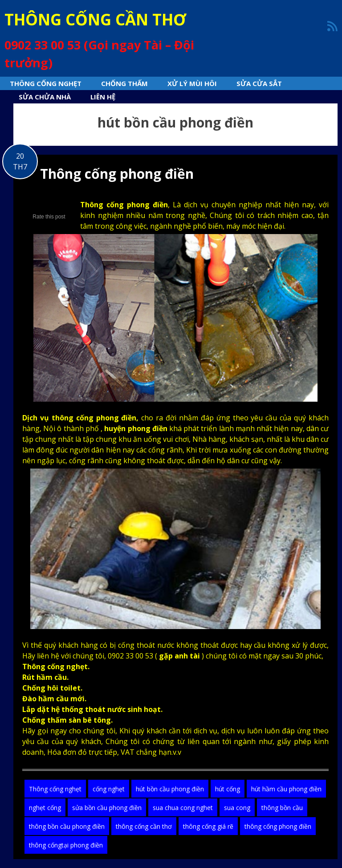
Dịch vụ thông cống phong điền (79, 418)
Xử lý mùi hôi (192, 83)
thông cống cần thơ (144, 826)
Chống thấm (124, 83)
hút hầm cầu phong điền (286, 789)
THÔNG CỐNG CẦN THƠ (95, 19)
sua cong (237, 808)
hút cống (228, 789)
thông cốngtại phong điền (66, 845)
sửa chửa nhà (45, 97)
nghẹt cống (45, 808)
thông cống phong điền (278, 826)
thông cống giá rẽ (208, 826)
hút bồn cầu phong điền (170, 789)
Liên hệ (103, 97)
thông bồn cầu (282, 808)
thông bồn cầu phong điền (67, 826)
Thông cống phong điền (117, 174)
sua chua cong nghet (183, 808)
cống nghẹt (109, 789)
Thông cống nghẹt (46, 83)
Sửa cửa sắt (259, 83)
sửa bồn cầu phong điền (107, 808)
